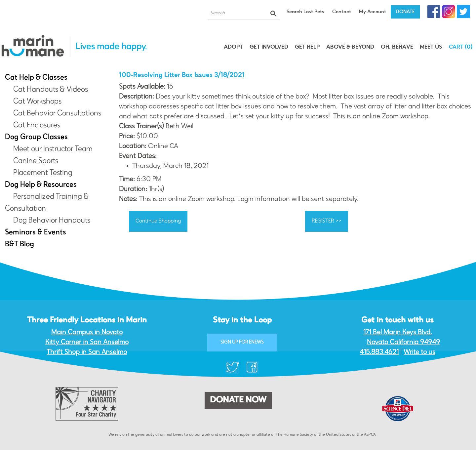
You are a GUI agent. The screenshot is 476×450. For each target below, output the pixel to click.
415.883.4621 (379, 352)
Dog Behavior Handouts (52, 221)
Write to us (419, 352)
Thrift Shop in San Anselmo (87, 352)
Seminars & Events (36, 233)
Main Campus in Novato (87, 333)
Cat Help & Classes (36, 78)
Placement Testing (43, 173)
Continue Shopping (158, 221)
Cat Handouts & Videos (51, 90)
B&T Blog (20, 245)
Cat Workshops (37, 102)
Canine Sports (36, 161)
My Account (373, 12)
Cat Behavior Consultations (57, 114)
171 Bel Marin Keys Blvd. (398, 333)
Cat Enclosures (37, 126)
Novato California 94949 (403, 343)
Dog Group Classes (36, 138)
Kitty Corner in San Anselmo (87, 343)
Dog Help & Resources (41, 185)
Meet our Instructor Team (53, 149)
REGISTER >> (327, 221)
